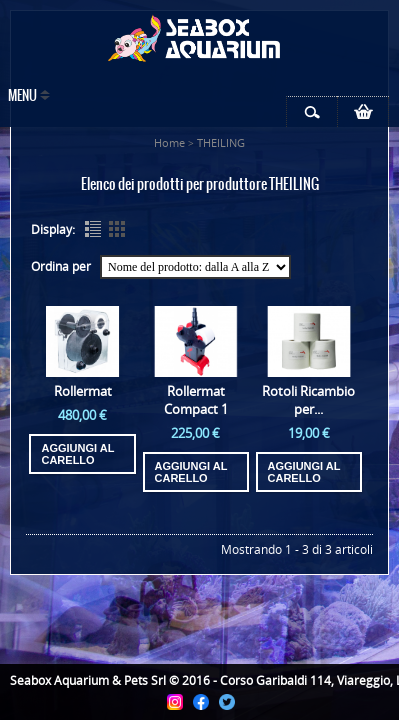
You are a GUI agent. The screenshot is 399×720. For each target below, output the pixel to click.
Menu (22, 96)
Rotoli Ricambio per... (308, 400)
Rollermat (83, 391)
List (93, 229)
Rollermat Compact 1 (196, 400)
